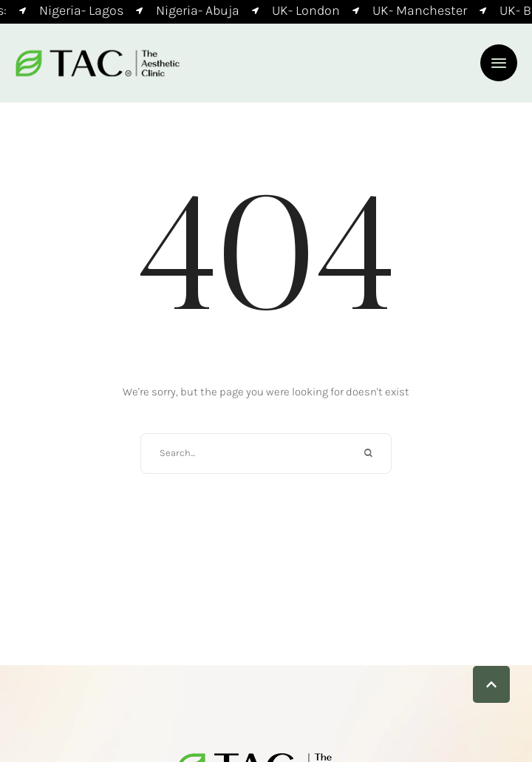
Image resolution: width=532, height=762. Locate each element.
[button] (499, 63)
